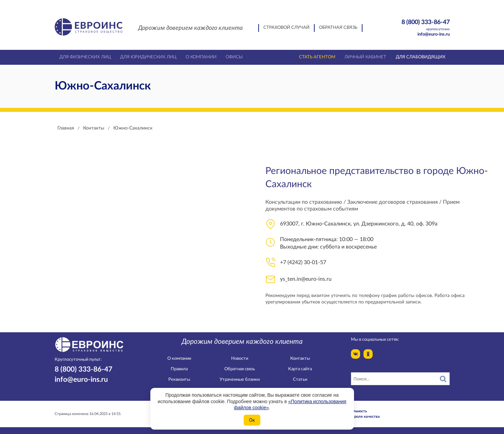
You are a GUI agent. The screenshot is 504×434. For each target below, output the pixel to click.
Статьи (300, 380)
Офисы (234, 57)
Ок (252, 420)
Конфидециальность (349, 411)
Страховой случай (286, 28)
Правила (179, 369)
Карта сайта (300, 369)
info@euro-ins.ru (434, 34)
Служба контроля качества (355, 417)
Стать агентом (317, 57)
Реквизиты (179, 380)
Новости (240, 359)
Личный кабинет (365, 57)
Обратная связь (338, 28)
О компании (179, 359)
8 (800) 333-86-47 (414, 25)
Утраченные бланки (240, 380)
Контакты (300, 359)
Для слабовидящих (421, 57)
